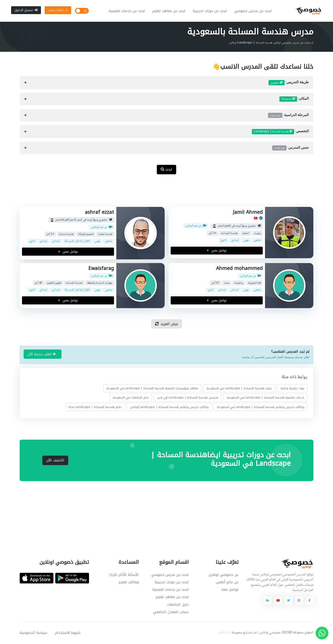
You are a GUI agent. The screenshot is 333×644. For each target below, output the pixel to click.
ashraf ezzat (99, 213)
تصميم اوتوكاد (86, 235)
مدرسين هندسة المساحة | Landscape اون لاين (188, 398)
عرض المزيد (167, 324)
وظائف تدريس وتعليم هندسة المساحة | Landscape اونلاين (169, 407)
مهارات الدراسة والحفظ (100, 283)
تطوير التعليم (54, 283)
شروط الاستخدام (68, 633)
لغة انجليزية (254, 283)
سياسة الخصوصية (33, 633)
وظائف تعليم (129, 583)
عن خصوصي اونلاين (224, 575)
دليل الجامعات (178, 605)
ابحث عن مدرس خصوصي (253, 11)
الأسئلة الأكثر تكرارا (124, 575)
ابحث (166, 170)
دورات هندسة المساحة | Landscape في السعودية (239, 389)
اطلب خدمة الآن (42, 355)
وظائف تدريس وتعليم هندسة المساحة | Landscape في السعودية (261, 407)
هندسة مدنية (66, 235)
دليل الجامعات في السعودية (131, 398)
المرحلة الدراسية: (288, 116)
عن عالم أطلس (227, 583)
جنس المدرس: (290, 148)
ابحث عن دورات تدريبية (210, 11)
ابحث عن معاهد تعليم (169, 11)
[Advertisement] (163, 193)
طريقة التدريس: (289, 83)
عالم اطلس (224, 633)
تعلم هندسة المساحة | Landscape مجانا (95, 407)
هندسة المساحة (230, 234)
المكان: (294, 100)
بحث (227, 283)
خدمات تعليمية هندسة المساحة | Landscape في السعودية (266, 398)
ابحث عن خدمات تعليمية (127, 11)
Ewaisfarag (101, 269)
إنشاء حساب (58, 10)
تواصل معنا (230, 590)
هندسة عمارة (105, 235)
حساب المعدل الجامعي (171, 612)
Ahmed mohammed (239, 269)
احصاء (246, 234)
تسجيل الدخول (26, 10)
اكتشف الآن (55, 461)
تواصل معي (217, 251)
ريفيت (257, 234)
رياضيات (239, 283)
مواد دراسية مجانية (292, 389)
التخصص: (280, 132)
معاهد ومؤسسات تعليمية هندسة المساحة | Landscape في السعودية (152, 389)
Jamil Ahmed (248, 213)
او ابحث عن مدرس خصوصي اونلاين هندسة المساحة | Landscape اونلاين (271, 43)
